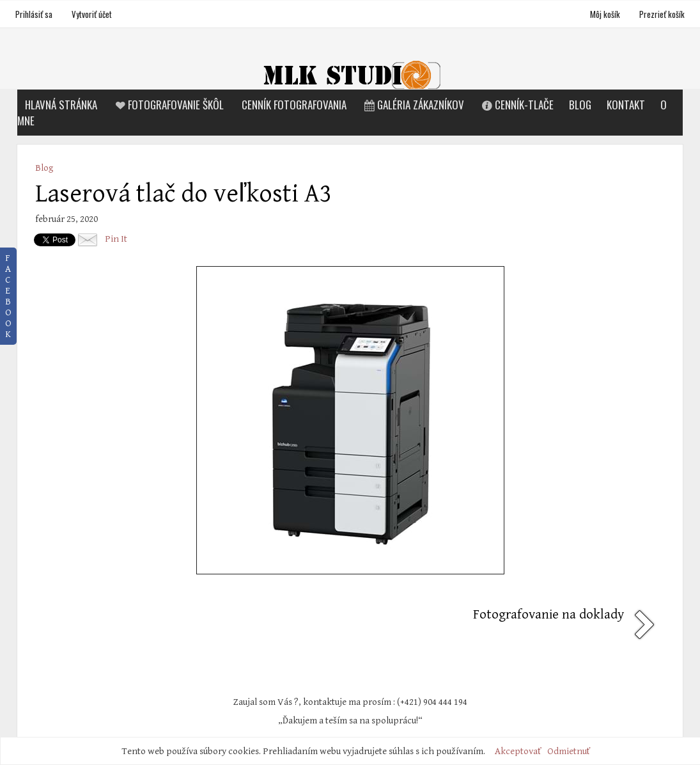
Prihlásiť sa (34, 14)
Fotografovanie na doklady (548, 615)
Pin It (116, 239)
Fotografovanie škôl (168, 105)
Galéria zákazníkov (413, 105)
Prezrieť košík (662, 14)
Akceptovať (518, 751)
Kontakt (626, 105)
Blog (580, 105)
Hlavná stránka (61, 105)
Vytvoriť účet (92, 14)
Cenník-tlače (517, 105)
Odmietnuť (569, 751)
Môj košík (606, 14)
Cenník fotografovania (294, 105)
